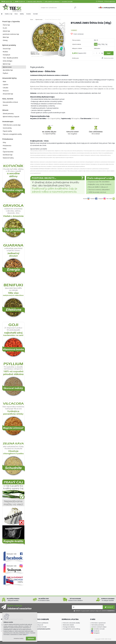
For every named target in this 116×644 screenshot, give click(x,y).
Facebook (96, 631)
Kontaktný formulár (67, 1)
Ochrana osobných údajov (99, 627)
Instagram (97, 633)
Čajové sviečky (7, 131)
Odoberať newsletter (20, 608)
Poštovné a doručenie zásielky (71, 623)
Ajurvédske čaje (8, 70)
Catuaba (5, 88)
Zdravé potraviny (8, 114)
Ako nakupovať (39, 625)
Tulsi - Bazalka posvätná (10, 58)
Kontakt (35, 14)
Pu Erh (5, 28)
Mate (4, 81)
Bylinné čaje (7, 64)
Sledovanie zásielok (68, 625)
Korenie (29, 14)
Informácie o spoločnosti (98, 623)
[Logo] (12, 8)
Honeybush (6, 55)
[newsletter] (109, 607)
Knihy (5, 149)
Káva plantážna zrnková (10, 102)
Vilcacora (6, 91)
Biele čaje (6, 37)
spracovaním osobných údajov (91, 611)
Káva (16, 14)
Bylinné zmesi (7, 67)
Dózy (4, 142)
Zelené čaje (6, 31)
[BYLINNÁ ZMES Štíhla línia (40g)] (48, 39)
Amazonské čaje (8, 94)
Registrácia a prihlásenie (41, 623)
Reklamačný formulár (41, 627)
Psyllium (5, 73)
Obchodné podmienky (98, 625)
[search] (75, 8)
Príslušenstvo (7, 146)
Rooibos (5, 52)
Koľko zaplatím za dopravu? (52, 1)
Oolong (5, 40)
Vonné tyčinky (7, 128)
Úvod (32, 20)
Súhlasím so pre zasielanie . (95, 611)
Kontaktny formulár (99, 629)
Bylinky (22, 14)
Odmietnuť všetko (19, 639)
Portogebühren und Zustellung (71, 629)
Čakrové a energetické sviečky (12, 134)
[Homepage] (2, 14)
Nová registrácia (110, 1)
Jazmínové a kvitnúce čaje (11, 34)
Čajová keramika (8, 152)
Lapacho (5, 85)
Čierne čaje (6, 25)
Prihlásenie (100, 1)
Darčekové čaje (8, 155)
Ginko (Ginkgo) (7, 61)
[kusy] (97, 53)
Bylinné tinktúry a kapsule (11, 117)
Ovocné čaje (7, 49)
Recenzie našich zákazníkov (35, 1)
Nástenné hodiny (8, 158)
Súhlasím (31, 639)
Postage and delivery (69, 627)
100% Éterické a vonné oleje (12, 125)
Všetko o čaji (8, 14)
